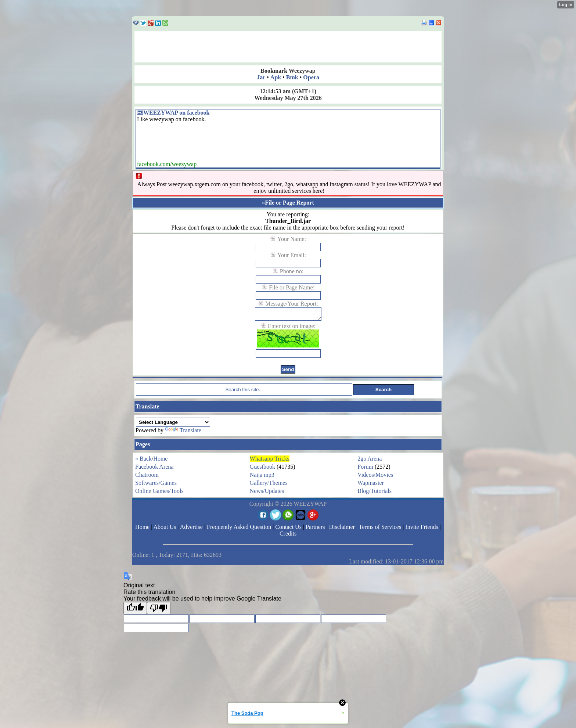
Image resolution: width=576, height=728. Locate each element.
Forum (365, 469)
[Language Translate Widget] (173, 424)
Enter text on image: (292, 328)
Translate (183, 433)
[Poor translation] (159, 610)
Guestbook (262, 469)
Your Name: (292, 239)
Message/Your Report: (292, 304)
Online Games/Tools (159, 493)
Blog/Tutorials (375, 493)
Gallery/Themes (269, 485)
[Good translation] (135, 610)
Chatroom (147, 477)
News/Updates (267, 493)
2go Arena (370, 461)
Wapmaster (371, 485)
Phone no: (292, 271)
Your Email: (292, 255)
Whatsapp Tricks (270, 461)
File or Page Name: (292, 287)
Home (160, 461)
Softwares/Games (156, 485)
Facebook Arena (154, 469)
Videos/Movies (375, 477)
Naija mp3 (262, 477)
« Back (143, 461)
